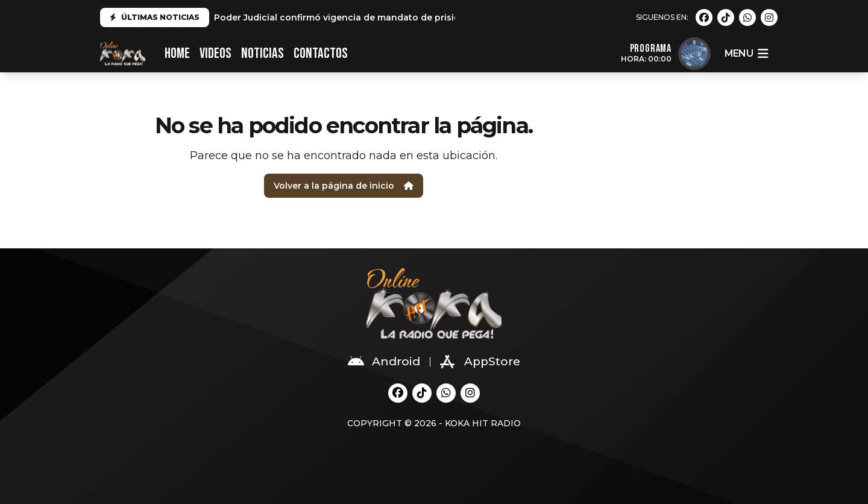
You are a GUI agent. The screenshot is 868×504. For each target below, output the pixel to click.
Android (384, 362)
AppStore (480, 362)
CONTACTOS (321, 53)
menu (746, 54)
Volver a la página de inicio (344, 186)
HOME (177, 53)
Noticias (263, 53)
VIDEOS (215, 53)
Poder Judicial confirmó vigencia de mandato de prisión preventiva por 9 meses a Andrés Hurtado (434, 17)
